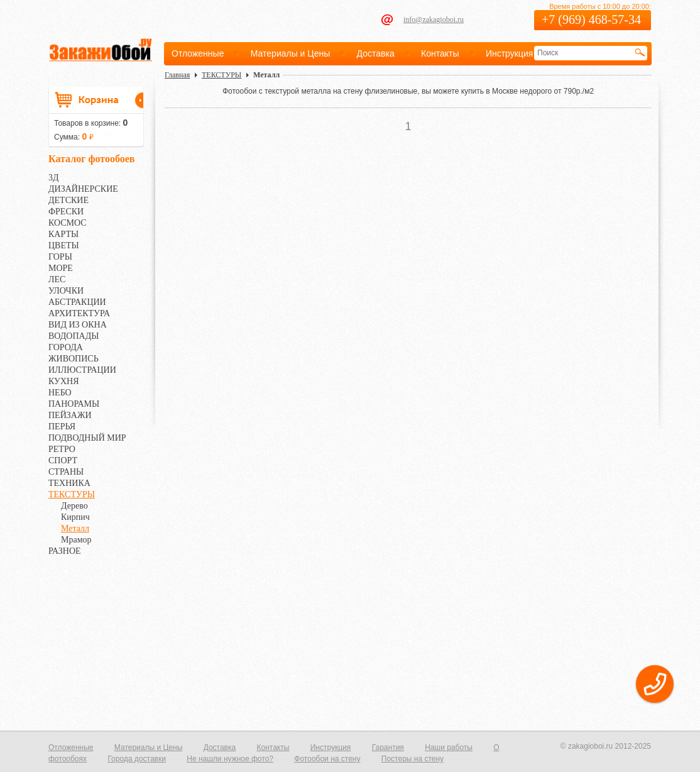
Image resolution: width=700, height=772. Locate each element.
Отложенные (198, 53)
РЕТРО (62, 449)
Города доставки (137, 759)
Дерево (74, 506)
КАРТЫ (63, 234)
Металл (75, 528)
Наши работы (449, 747)
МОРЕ (61, 268)
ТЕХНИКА (69, 483)
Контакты (440, 53)
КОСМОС (68, 223)
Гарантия (388, 747)
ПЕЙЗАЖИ (70, 415)
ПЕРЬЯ (62, 427)
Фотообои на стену (327, 759)
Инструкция (509, 53)
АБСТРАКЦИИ (77, 302)
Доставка (376, 53)
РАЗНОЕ (65, 551)
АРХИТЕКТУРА (79, 313)
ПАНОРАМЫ (74, 404)
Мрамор (76, 540)
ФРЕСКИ (66, 212)
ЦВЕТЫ (64, 245)
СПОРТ (63, 460)
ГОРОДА (66, 347)
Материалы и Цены (291, 53)
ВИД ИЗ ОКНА (78, 325)
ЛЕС (57, 279)
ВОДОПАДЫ (74, 336)
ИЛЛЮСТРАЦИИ (82, 370)
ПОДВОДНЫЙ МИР (87, 438)
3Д (54, 178)
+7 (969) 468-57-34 (591, 19)
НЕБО (60, 393)
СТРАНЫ (66, 472)
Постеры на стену (413, 759)
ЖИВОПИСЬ (74, 359)
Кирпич (75, 517)
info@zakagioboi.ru (434, 19)
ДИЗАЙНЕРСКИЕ (83, 189)
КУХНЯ (64, 381)
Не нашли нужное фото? (230, 759)
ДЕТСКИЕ (68, 200)
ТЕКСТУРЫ (72, 494)
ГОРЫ (60, 257)
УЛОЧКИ (66, 291)
